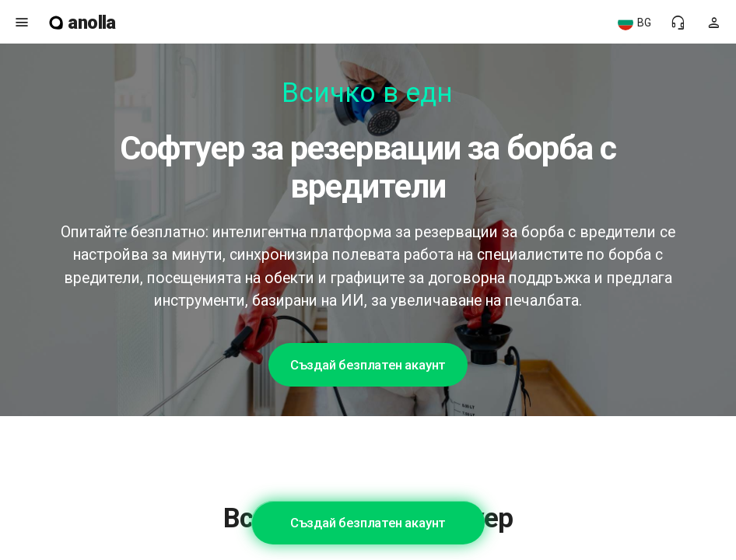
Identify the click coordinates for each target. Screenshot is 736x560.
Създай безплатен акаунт (368, 365)
